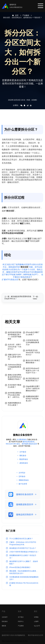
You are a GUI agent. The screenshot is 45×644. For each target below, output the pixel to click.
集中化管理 (23, 484)
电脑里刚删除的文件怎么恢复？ (15, 404)
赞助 (36, 617)
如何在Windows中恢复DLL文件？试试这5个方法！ (33, 370)
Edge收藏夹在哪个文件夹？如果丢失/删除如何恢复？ (33, 388)
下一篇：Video (36, 298)
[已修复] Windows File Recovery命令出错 (24, 584)
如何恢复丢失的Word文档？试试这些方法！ (33, 352)
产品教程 (26, 15)
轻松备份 (5, 621)
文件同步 (22, 473)
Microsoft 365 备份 (13, 444)
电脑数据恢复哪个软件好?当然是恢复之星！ (33, 399)
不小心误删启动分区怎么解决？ (21, 539)
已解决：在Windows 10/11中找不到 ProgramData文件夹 (23, 543)
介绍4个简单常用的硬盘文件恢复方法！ (24, 552)
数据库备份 (24, 459)
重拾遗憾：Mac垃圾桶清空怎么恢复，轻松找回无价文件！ (24, 572)
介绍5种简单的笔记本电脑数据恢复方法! (33, 342)
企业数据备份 (22, 439)
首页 (17, 15)
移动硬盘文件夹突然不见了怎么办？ (23, 548)
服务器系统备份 (29, 442)
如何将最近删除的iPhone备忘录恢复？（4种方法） (15, 395)
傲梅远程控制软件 (21, 515)
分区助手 (5, 617)
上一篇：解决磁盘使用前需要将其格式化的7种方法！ (18, 298)
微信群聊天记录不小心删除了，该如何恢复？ (24, 563)
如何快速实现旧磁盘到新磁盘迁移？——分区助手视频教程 (15, 336)
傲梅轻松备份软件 (21, 494)
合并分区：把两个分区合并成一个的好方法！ (15, 347)
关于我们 (21, 617)
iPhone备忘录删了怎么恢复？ (33, 333)
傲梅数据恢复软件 (21, 504)
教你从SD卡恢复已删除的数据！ (33, 361)
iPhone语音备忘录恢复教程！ (20, 567)
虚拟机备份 (24, 463)
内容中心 (21, 621)
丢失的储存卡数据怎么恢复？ (15, 386)
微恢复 (4, 626)
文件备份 (23, 452)
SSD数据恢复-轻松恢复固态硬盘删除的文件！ (24, 578)
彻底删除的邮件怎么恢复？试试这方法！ (23, 557)
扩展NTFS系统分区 (10, 280)
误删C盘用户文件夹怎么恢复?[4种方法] (15, 357)
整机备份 (23, 456)
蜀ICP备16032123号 (36, 635)
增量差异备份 (24, 480)
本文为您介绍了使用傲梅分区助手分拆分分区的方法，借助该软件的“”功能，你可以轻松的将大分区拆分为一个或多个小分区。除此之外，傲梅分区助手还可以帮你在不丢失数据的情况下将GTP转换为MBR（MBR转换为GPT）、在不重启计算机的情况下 (22, 271)
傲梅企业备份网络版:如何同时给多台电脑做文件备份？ (15, 377)
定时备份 (22, 476)
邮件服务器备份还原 (29, 444)
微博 (36, 621)
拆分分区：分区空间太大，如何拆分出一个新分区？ (23, 18)
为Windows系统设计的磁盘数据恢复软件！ (15, 367)
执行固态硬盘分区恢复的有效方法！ (33, 379)
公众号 (37, 626)
